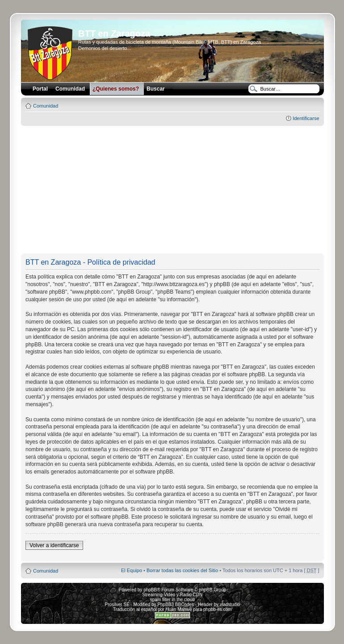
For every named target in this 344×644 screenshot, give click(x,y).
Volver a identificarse (54, 545)
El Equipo (132, 570)
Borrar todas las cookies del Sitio (182, 570)
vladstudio (230, 605)
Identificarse (306, 118)
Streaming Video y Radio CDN (172, 595)
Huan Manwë (179, 609)
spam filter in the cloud (172, 600)
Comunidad (46, 106)
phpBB (150, 590)
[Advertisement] (182, 190)
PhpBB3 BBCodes (176, 605)
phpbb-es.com (217, 609)
